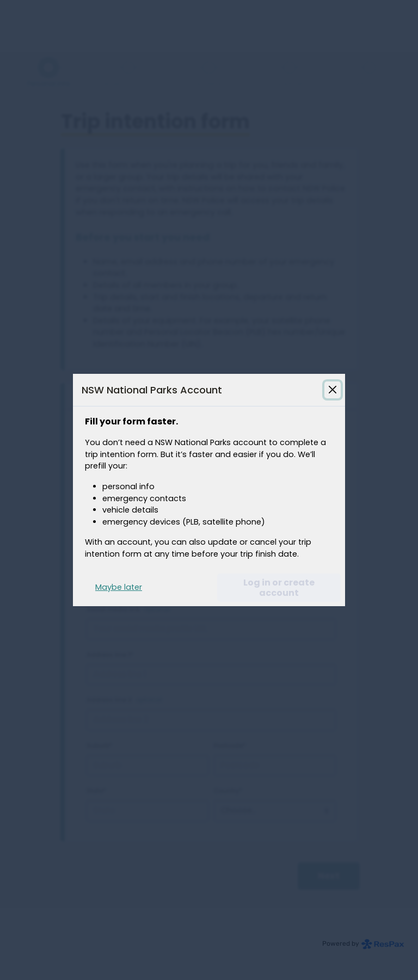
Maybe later (119, 587)
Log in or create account (279, 588)
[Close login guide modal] (333, 390)
